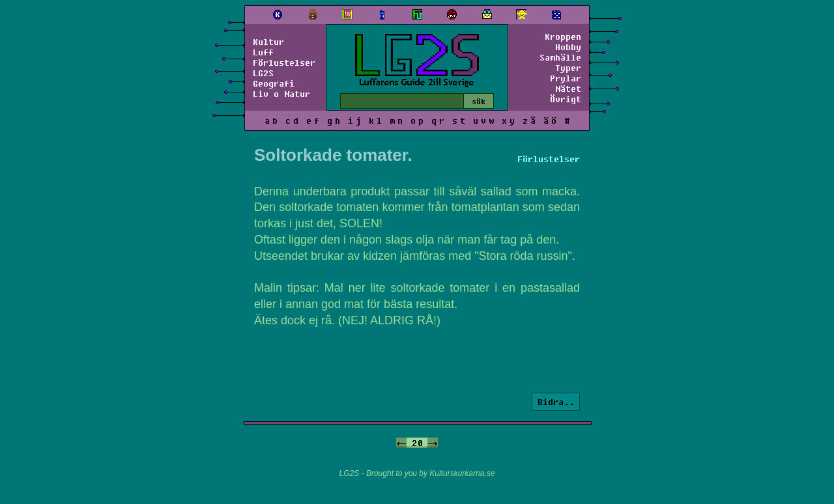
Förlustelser (284, 63)
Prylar (566, 78)
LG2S (263, 73)
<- (401, 443)
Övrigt (566, 99)
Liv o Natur (281, 94)
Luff (263, 52)
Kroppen (563, 36)
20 (417, 443)
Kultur (268, 42)
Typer (568, 68)
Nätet (568, 89)
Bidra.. (556, 402)
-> (433, 443)
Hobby (568, 47)
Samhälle (560, 57)
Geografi (274, 83)
